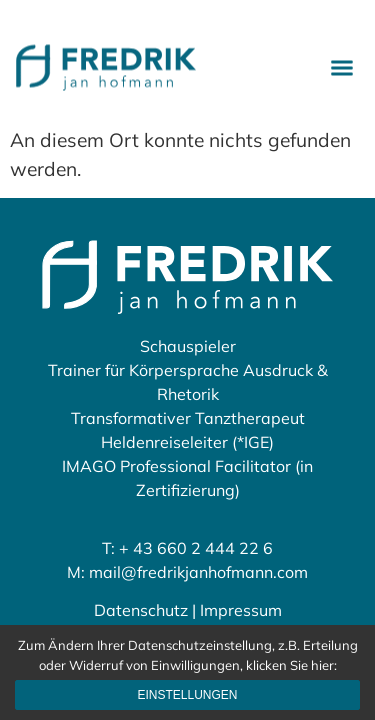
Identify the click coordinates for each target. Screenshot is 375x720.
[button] (342, 65)
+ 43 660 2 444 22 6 (196, 548)
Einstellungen (187, 695)
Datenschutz (141, 610)
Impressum (241, 610)
